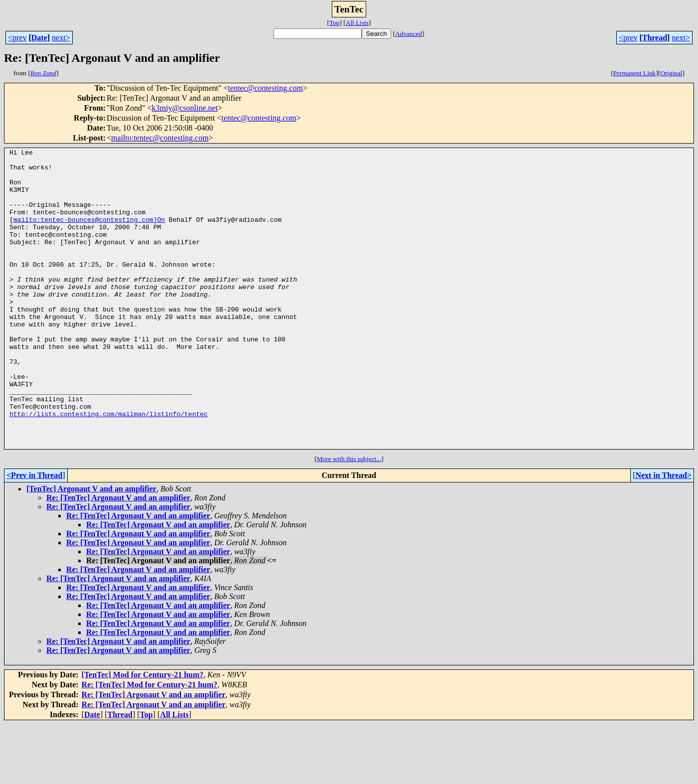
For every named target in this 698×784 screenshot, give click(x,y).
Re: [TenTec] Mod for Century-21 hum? (150, 744)
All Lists (357, 23)
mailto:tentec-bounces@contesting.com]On (89, 234)
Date (39, 38)
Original (671, 73)
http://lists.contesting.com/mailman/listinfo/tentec (109, 468)
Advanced (409, 34)
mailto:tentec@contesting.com (160, 138)
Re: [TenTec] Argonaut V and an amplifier (118, 557)
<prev (17, 38)
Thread (655, 38)
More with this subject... (349, 519)
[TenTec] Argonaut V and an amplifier (91, 549)
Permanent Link (635, 73)
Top (335, 23)
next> (61, 38)
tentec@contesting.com (266, 88)
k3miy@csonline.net (185, 108)
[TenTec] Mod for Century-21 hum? (143, 734)
